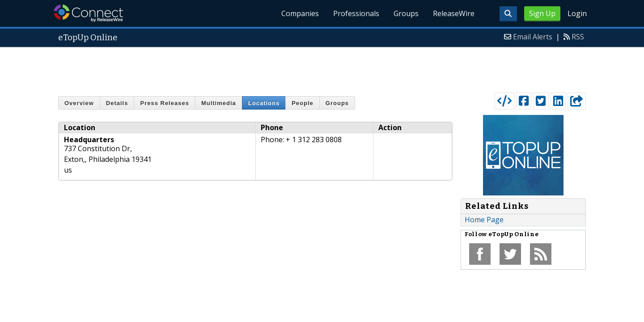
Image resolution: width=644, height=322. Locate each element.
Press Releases (164, 103)
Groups (406, 13)
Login (577, 13)
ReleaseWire (454, 13)
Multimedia (219, 103)
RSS (578, 37)
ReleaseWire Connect (88, 13)
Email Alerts (533, 37)
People (303, 103)
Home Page (484, 220)
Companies (300, 13)
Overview (79, 103)
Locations (264, 103)
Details (117, 103)
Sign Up (542, 13)
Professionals (356, 13)
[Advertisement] (322, 68)
